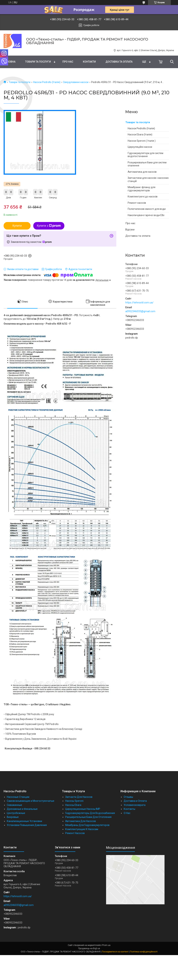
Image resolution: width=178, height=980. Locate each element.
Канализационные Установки (24, 821)
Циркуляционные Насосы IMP (83, 809)
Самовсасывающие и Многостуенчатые (31, 801)
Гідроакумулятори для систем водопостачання (145, 155)
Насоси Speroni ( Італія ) (142, 141)
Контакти (89, 62)
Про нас (68, 62)
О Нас (127, 813)
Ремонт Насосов (75, 833)
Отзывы (128, 797)
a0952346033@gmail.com (140, 311)
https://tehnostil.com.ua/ (139, 303)
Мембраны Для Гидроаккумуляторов (87, 825)
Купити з (49, 226)
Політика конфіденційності (144, 952)
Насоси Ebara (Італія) (140, 134)
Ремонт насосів (137, 203)
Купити (17, 226)
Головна (10, 62)
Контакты (129, 809)
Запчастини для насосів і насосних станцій (148, 180)
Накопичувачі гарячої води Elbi (146, 215)
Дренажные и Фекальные (22, 809)
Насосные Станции (18, 797)
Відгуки (130, 230)
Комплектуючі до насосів (143, 197)
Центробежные (16, 813)
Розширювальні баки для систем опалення (147, 164)
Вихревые (13, 817)
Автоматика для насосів (142, 172)
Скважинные (14, 805)
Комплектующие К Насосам (82, 829)
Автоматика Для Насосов (81, 821)
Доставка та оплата (119, 62)
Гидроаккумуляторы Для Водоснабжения (90, 813)
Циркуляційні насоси (140, 147)
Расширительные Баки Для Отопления (88, 817)
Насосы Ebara (73, 805)
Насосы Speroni (74, 801)
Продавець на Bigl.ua (89, 948)
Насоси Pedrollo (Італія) (47, 82)
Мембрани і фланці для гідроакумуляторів (142, 189)
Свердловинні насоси (76, 82)
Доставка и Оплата (135, 801)
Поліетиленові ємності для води (147, 209)
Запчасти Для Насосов (79, 797)
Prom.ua (106, 945)
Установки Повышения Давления (27, 825)
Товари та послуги (38, 62)
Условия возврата (135, 805)
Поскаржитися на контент (115, 952)
